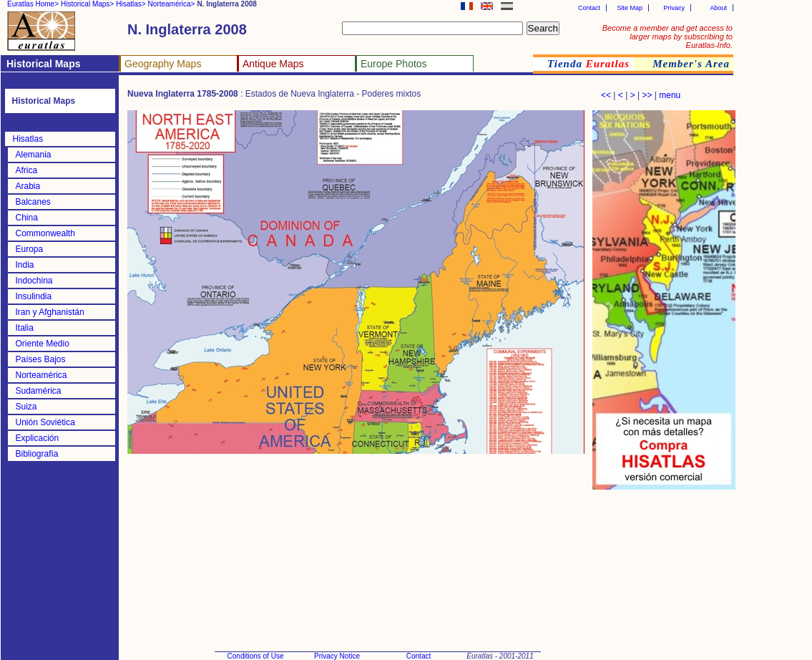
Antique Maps (273, 64)
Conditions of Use (256, 656)
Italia (25, 328)
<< (606, 95)
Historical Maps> (87, 4)
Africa (27, 170)
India (25, 265)
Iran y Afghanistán (50, 312)
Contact (589, 8)
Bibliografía (37, 454)
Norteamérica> (172, 4)
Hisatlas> (131, 4)
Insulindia (34, 296)
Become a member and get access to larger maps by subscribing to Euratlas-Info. (667, 37)
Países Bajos (41, 359)
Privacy (674, 8)
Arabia (28, 186)
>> (647, 95)
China (27, 218)
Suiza (26, 407)
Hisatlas (28, 139)
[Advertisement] (664, 566)
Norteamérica (41, 375)
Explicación (38, 438)
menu (670, 95)
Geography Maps (163, 64)
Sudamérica (39, 391)
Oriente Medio (43, 344)
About (718, 8)
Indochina (34, 281)
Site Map (630, 8)
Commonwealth (45, 233)
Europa (30, 249)
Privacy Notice (337, 656)
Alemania (34, 155)
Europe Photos (394, 64)
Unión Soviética (45, 422)
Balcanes (33, 202)
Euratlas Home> (33, 4)
